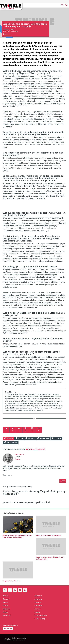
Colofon (37, 609)
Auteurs (6, 596)
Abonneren (38, 596)
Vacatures (38, 602)
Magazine (6, 609)
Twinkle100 (7, 615)
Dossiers (6, 599)
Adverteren (38, 599)
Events (5, 612)
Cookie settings (40, 619)
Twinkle (18, 459)
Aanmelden (8, 628)
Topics (5, 602)
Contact (37, 612)
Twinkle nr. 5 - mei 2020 (37, 449)
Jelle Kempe (14, 31)
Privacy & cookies (41, 615)
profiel (63, 481)
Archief (5, 606)
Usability (13, 29)
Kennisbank (39, 606)
